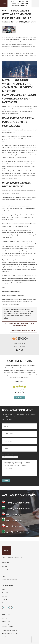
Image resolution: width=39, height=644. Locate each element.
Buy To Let (19, 309)
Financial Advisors (15, 311)
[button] (17, 350)
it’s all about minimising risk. (18, 171)
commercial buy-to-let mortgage (11, 150)
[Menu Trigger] (35, 4)
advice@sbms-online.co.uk (19, 5)
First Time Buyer (12, 514)
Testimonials (5, 593)
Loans (3, 576)
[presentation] (17, 391)
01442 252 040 (23, 2)
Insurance (4, 573)
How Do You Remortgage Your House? (23, 330)
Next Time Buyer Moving (16, 526)
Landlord (25, 311)
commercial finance (25, 313)
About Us (4, 589)
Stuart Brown (31, 22)
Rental (11, 313)
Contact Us (5, 599)
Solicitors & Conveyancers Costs (9, 580)
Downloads (5, 596)
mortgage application (8, 111)
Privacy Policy (5, 603)
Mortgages (5, 566)
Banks (13, 309)
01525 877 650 (23, 4)
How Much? (5, 570)
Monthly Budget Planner (16, 503)
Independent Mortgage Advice (14, 316)
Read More (19, 398)
